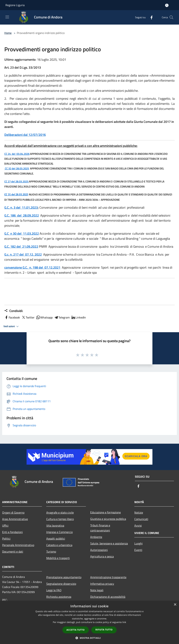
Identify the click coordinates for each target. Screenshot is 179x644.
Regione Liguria (15, 5)
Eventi (138, 550)
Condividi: (14, 311)
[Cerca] (171, 17)
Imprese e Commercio (59, 532)
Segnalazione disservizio (61, 584)
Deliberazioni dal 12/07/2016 (25, 135)
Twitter (28, 317)
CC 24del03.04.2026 (17, 154)
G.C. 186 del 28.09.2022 (22, 215)
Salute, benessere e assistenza (109, 543)
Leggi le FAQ (54, 590)
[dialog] (89, 622)
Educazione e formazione (106, 512)
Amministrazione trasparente (108, 577)
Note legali (97, 590)
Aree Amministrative (15, 519)
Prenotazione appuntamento (64, 577)
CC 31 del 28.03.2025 (16, 194)
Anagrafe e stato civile (60, 512)
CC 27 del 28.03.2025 (17, 181)
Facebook (12, 317)
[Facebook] (150, 17)
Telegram (62, 317)
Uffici (5, 525)
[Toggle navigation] (7, 17)
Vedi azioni (12, 326)
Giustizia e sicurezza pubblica (108, 519)
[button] (89, 638)
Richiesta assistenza (59, 597)
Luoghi (138, 543)
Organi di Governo (13, 512)
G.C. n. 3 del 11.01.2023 (21, 207)
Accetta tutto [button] (76, 630)
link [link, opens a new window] (124, 622)
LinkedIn (78, 317)
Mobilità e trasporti (58, 558)
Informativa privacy (102, 584)
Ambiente (96, 537)
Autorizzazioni (99, 550)
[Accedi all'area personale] (167, 5)
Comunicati (141, 519)
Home (8, 33)
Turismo (51, 552)
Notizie (139, 512)
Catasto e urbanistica (59, 545)
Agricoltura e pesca (102, 556)
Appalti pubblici (56, 539)
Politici (6, 539)
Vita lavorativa (55, 525)
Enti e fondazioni (12, 532)
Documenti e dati (13, 552)
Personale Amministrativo (18, 545)
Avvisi (138, 525)
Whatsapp (44, 317)
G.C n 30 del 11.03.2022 (22, 233)
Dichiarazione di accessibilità (108, 597)
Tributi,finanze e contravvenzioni (100, 528)
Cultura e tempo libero (60, 519)
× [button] (175, 605)
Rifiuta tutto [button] (104, 630)
